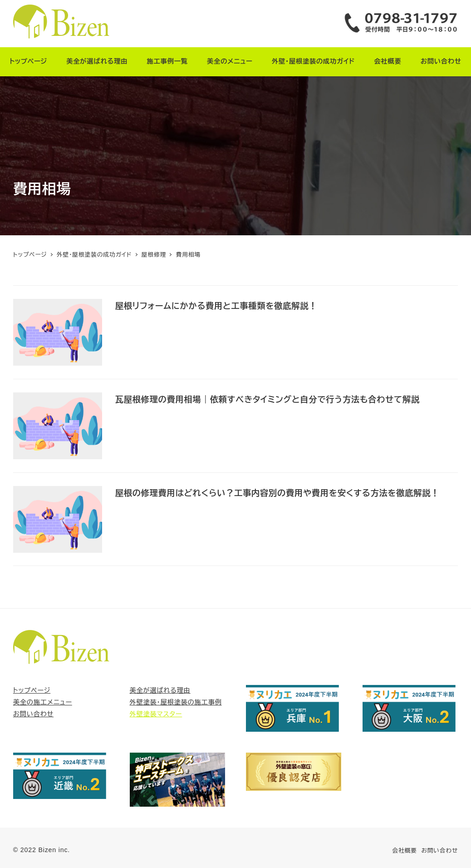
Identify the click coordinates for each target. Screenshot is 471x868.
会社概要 (404, 851)
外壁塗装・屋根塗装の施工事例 (176, 702)
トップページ (32, 690)
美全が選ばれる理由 (160, 690)
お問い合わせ (33, 714)
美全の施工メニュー (43, 702)
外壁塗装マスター (156, 714)
